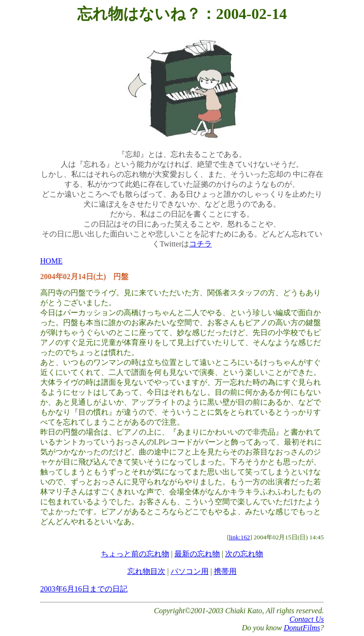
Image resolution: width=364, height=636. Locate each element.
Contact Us (307, 619)
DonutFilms (302, 628)
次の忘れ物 (244, 554)
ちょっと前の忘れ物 (135, 554)
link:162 (239, 537)
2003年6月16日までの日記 (84, 589)
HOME (51, 261)
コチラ (200, 244)
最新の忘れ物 (197, 554)
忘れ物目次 (146, 571)
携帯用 (225, 571)
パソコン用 (190, 571)
